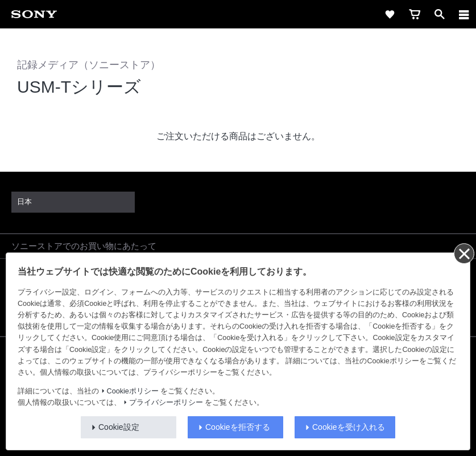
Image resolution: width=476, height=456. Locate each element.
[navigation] (464, 14)
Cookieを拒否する (238, 427)
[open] (440, 14)
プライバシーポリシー (166, 403)
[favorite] (390, 14)
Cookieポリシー (133, 391)
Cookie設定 (119, 427)
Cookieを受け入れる (349, 427)
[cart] (415, 14)
